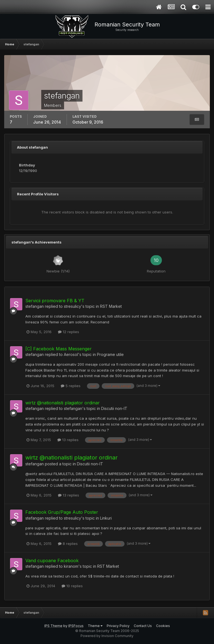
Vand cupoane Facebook (52, 561)
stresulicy (72, 306)
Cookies (163, 626)
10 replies (72, 586)
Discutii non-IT (114, 408)
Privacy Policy (118, 626)
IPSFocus (76, 626)
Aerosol (71, 354)
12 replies (69, 332)
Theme (95, 626)
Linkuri (106, 518)
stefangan (35, 306)
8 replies (68, 544)
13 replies (68, 440)
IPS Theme (53, 626)
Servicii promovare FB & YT (55, 301)
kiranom (71, 566)
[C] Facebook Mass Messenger (59, 349)
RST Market (111, 306)
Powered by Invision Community (107, 636)
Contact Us (143, 626)
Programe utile (110, 354)
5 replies (71, 386)
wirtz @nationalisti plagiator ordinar (63, 403)
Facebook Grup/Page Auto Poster (62, 512)
